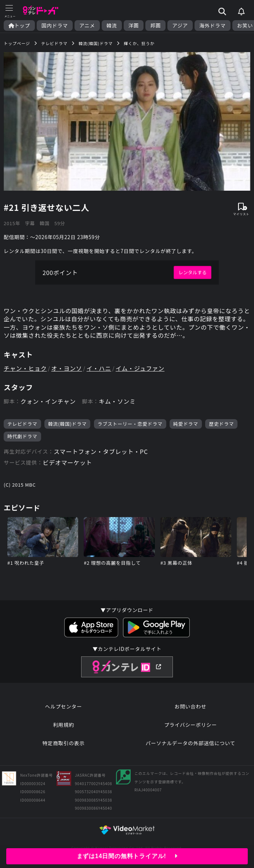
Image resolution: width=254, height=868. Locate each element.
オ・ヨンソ (67, 368)
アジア (180, 25)
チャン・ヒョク (25, 368)
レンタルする (193, 272)
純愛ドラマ (186, 424)
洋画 (134, 25)
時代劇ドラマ (22, 436)
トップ (19, 25)
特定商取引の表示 (63, 743)
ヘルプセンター (64, 706)
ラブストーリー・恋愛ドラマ (130, 424)
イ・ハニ (99, 368)
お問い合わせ (190, 706)
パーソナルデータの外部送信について (190, 743)
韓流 (112, 25)
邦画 (155, 25)
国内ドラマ (55, 25)
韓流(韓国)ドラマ (67, 424)
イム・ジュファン (140, 368)
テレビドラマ (22, 424)
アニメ (87, 25)
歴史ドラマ (221, 424)
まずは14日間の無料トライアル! (127, 856)
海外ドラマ (213, 25)
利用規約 (63, 725)
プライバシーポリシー (190, 725)
